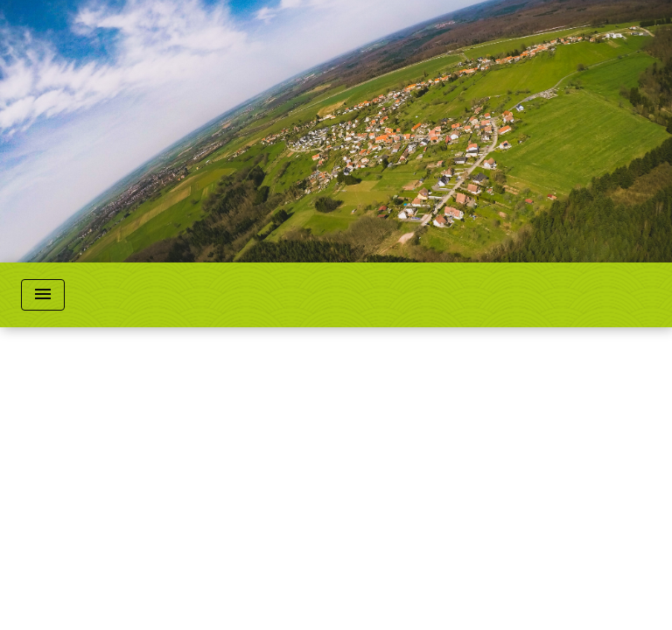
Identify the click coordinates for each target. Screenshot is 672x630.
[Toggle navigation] (43, 295)
